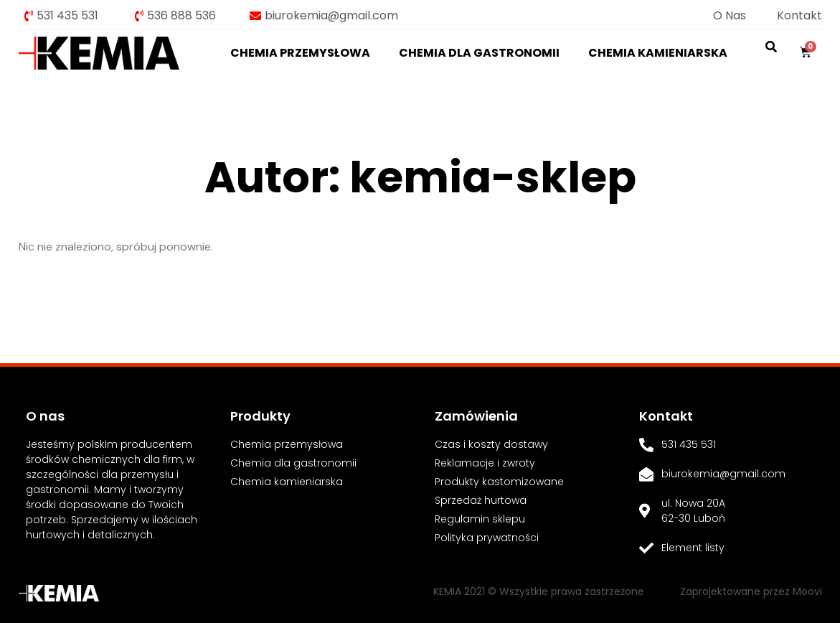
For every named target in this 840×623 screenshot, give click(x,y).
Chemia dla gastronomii (479, 53)
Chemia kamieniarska (658, 53)
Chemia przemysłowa (300, 53)
